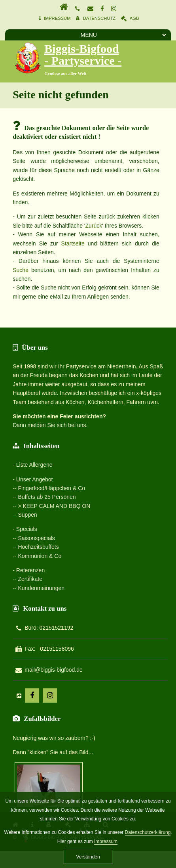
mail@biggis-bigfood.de (54, 670)
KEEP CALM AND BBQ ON (57, 506)
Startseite (73, 243)
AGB (134, 18)
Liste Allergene (34, 465)
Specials (27, 529)
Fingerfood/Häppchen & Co (51, 488)
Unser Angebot (35, 479)
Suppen (27, 515)
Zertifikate (30, 579)
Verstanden (88, 857)
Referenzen (30, 570)
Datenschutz (99, 18)
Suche (21, 270)
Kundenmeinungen (41, 588)
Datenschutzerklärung (148, 832)
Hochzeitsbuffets (38, 547)
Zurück (94, 226)
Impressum (57, 18)
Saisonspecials (36, 538)
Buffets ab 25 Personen (47, 497)
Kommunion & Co (40, 556)
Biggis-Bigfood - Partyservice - (83, 55)
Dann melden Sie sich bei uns (49, 425)
